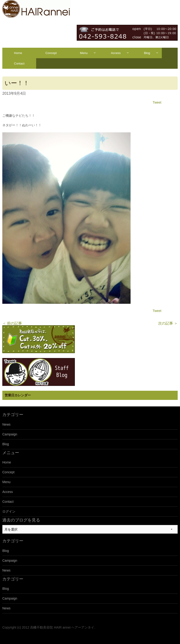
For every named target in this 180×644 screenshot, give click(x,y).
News (6, 424)
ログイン (9, 511)
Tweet (157, 102)
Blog (147, 53)
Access (116, 53)
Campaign (10, 434)
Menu (84, 53)
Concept (51, 53)
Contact (19, 63)
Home (18, 53)
